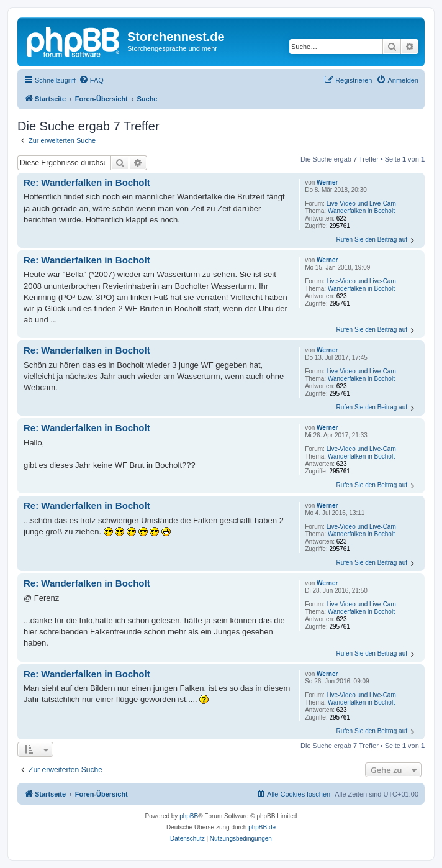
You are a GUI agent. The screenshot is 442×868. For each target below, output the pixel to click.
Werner (327, 182)
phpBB (189, 816)
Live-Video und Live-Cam (361, 203)
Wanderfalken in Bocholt (361, 211)
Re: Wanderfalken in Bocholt (87, 182)
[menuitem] (91, 80)
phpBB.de (262, 827)
